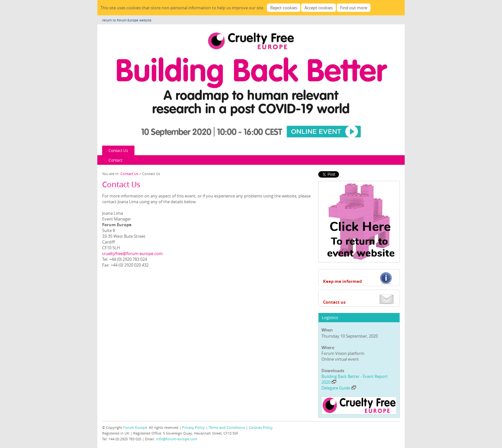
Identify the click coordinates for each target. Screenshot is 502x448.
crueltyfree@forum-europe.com (132, 253)
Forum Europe (135, 427)
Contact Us (118, 150)
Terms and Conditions (227, 427)
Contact (115, 160)
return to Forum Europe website (127, 20)
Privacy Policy (194, 427)
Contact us (334, 302)
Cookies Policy (261, 427)
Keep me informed (342, 281)
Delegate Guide (339, 388)
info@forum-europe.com (177, 439)
